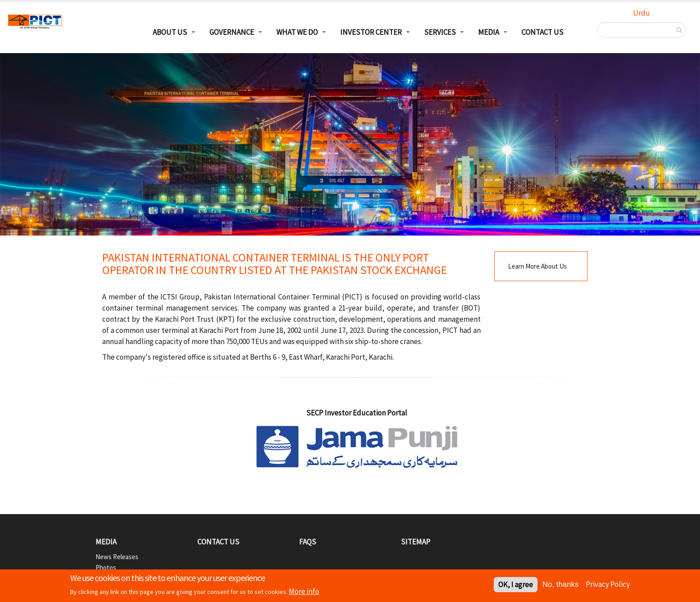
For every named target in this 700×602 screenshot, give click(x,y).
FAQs (308, 542)
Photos (106, 567)
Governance (232, 32)
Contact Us (542, 32)
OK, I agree (516, 585)
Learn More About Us (537, 266)
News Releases (117, 557)
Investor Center (371, 32)
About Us (170, 32)
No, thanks (560, 585)
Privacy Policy (608, 585)
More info (304, 592)
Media (489, 32)
